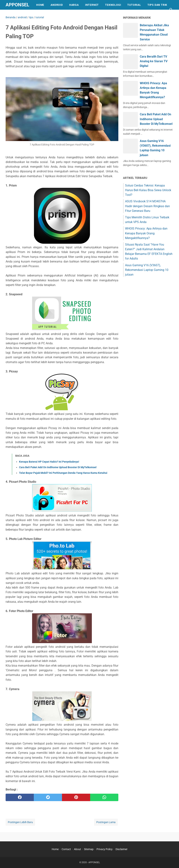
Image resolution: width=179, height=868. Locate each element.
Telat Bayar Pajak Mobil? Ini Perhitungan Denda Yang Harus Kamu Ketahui (63, 473)
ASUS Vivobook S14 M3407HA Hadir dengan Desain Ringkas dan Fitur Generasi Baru (147, 206)
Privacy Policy (105, 849)
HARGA (74, 5)
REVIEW (14, 15)
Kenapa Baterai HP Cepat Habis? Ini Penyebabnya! (49, 462)
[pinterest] (76, 797)
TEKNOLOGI (113, 5)
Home (55, 849)
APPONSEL (17, 5)
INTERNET (92, 5)
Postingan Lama (106, 822)
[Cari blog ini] (171, 10)
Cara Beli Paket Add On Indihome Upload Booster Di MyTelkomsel (58, 467)
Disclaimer (122, 849)
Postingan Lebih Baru (20, 822)
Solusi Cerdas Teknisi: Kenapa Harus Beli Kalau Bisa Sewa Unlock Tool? (148, 190)
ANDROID (57, 5)
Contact (66, 849)
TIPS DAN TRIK (157, 5)
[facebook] (20, 797)
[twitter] (48, 797)
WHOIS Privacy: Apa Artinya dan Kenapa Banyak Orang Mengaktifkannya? (146, 233)
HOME (40, 5)
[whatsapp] (104, 797)
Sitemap (89, 849)
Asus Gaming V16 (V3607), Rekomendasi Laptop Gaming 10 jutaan (147, 270)
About (77, 849)
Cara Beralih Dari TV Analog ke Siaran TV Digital (154, 61)
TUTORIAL (134, 5)
